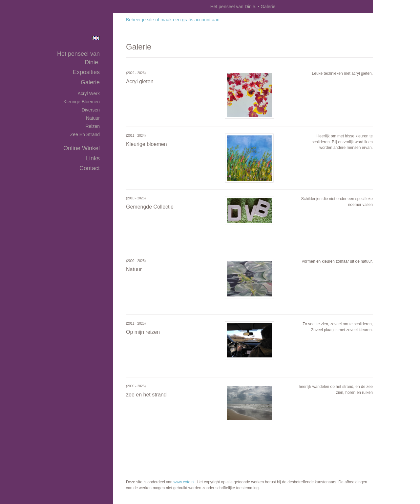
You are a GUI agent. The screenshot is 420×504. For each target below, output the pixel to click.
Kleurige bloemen (82, 102)
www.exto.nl (184, 482)
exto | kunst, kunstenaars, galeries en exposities (131, 7)
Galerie (90, 82)
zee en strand (85, 134)
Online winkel (82, 148)
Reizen (93, 126)
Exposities (86, 72)
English (96, 38)
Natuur (93, 118)
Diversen (91, 110)
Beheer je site (140, 20)
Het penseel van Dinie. (233, 7)
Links (93, 158)
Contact (90, 168)
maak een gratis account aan (190, 20)
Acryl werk (89, 93)
